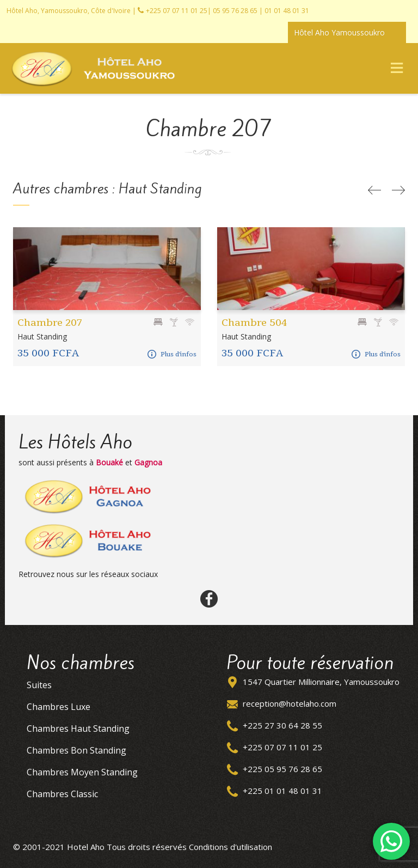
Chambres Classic (62, 794)
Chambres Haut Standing (78, 729)
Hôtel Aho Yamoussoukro (339, 32)
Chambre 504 (254, 322)
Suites (39, 685)
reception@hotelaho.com (290, 703)
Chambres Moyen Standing (82, 772)
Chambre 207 (50, 322)
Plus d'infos (172, 354)
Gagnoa (148, 462)
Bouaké (109, 462)
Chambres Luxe (59, 707)
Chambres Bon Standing (76, 750)
